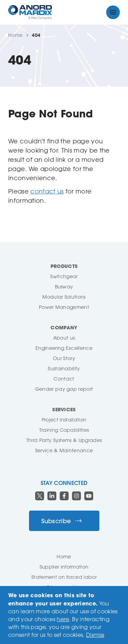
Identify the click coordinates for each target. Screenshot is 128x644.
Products (64, 266)
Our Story (64, 358)
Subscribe (62, 521)
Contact (64, 379)
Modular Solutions (64, 297)
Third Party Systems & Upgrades (64, 440)
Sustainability (64, 368)
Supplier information (64, 567)
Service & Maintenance (64, 450)
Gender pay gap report (64, 389)
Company (64, 327)
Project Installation (64, 420)
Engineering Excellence (64, 348)
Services (64, 409)
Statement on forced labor (64, 577)
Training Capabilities (64, 430)
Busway (64, 287)
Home (15, 35)
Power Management (64, 307)
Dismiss (95, 635)
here (63, 619)
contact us (47, 191)
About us (64, 338)
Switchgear (64, 276)
